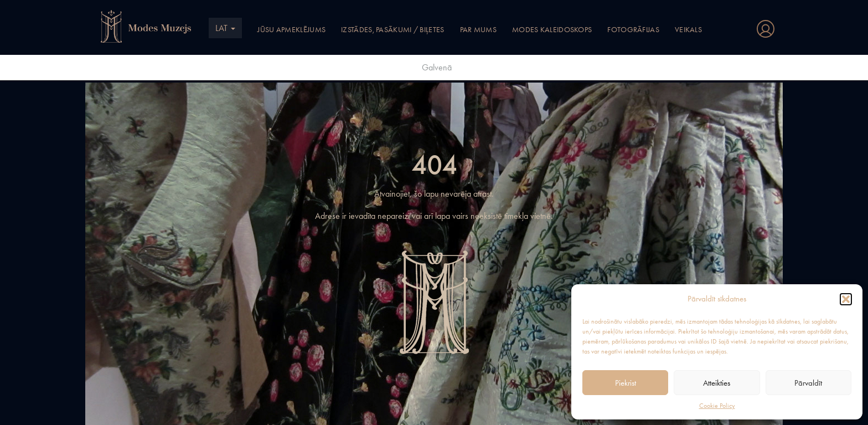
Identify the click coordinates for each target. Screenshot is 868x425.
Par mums (478, 29)
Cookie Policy (717, 406)
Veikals (688, 29)
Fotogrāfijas (633, 29)
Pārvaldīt (808, 383)
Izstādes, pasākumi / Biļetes (392, 29)
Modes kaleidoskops (552, 29)
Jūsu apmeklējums (291, 29)
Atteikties (717, 383)
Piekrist (626, 383)
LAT (225, 28)
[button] (846, 299)
